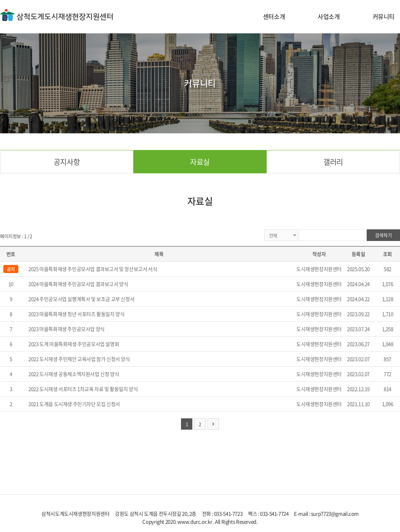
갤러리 (333, 161)
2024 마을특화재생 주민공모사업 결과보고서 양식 (78, 284)
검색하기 (383, 235)
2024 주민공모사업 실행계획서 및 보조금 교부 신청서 (81, 299)
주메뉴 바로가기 (0, 0)
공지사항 (67, 161)
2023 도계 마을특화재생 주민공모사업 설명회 (74, 344)
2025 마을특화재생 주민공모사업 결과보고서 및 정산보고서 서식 (93, 269)
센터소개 (274, 16)
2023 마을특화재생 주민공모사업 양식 (66, 329)
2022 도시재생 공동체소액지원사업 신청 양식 (74, 374)
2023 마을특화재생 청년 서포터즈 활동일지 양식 (76, 314)
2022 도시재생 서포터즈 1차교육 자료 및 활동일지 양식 (83, 389)
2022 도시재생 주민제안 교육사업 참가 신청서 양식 (79, 359)
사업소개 (329, 16)
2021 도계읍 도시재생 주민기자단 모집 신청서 (74, 404)
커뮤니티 (384, 16)
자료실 (200, 161)
